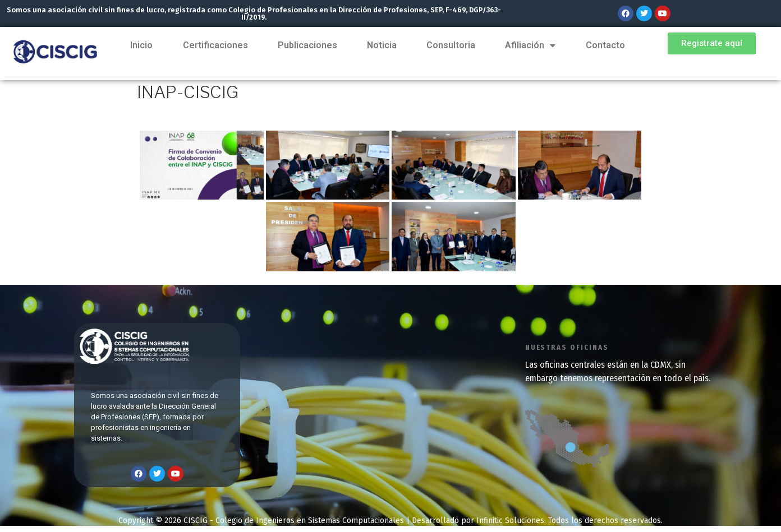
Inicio (142, 45)
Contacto (605, 45)
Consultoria (451, 45)
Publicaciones (307, 45)
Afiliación (530, 45)
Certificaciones (215, 45)
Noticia (382, 45)
